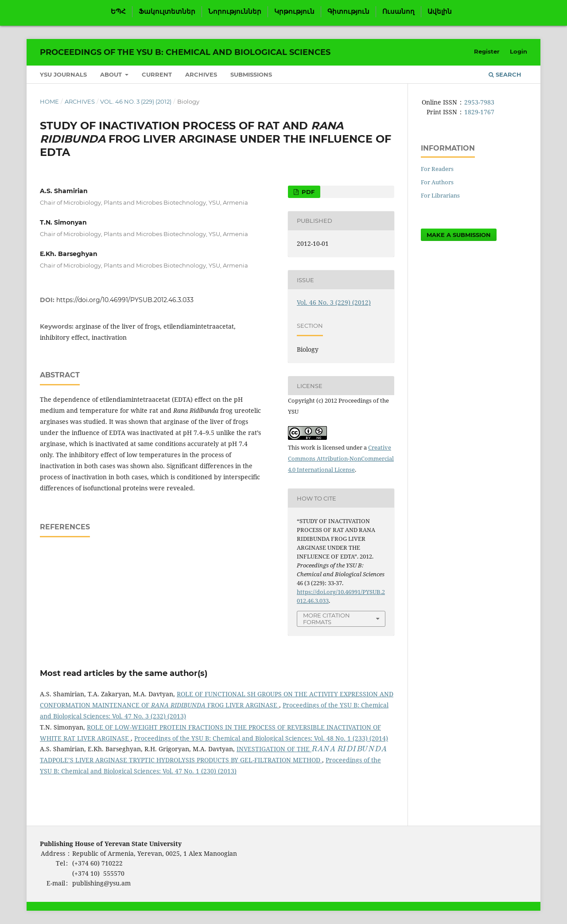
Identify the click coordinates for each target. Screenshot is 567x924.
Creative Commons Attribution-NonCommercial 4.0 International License (341, 458)
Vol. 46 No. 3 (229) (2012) (136, 101)
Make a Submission (459, 235)
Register (487, 51)
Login (518, 51)
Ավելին (440, 12)
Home (49, 101)
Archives (201, 74)
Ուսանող (398, 12)
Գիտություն (348, 12)
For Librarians (440, 195)
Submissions (251, 74)
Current (157, 74)
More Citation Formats (326, 619)
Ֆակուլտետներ (167, 12)
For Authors (437, 182)
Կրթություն (294, 12)
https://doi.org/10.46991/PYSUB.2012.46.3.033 (125, 300)
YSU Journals (63, 74)
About (112, 74)
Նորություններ (235, 12)
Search (505, 74)
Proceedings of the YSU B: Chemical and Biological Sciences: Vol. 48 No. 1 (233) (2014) (261, 738)
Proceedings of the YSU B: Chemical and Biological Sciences (185, 52)
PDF (307, 192)
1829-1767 (479, 112)
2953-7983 (479, 102)
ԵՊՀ (118, 12)
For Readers (437, 169)
